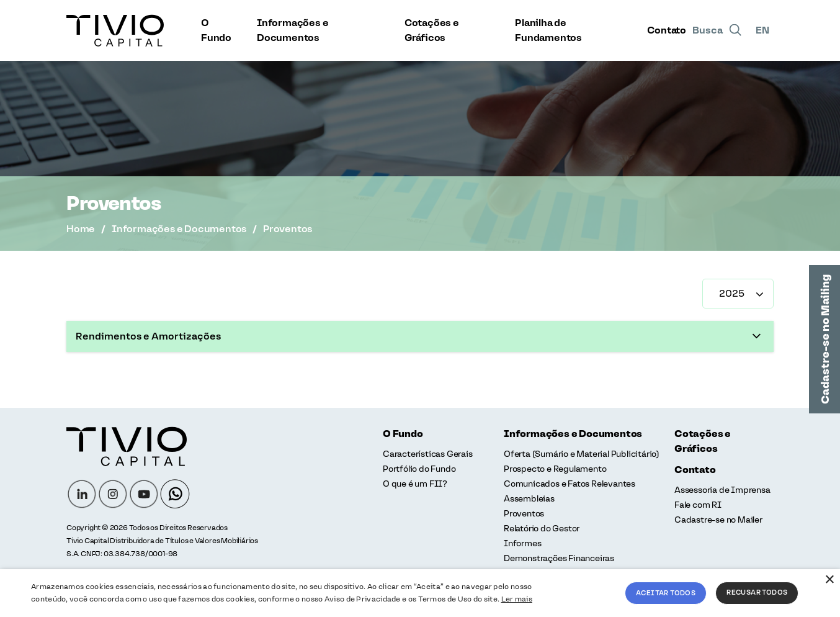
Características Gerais (428, 454)
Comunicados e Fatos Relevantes (570, 484)
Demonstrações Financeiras (559, 558)
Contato (667, 30)
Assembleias (529, 499)
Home (81, 229)
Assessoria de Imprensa (722, 490)
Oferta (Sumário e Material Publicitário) (581, 454)
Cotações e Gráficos (432, 30)
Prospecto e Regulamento (555, 469)
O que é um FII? (415, 484)
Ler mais (517, 599)
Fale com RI (698, 505)
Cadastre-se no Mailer (718, 520)
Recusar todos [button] (757, 592)
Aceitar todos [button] (666, 593)
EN (762, 30)
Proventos (524, 514)
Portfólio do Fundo (419, 469)
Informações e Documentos (293, 30)
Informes (522, 543)
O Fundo (216, 30)
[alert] (420, 593)
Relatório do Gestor (542, 529)
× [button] (829, 580)
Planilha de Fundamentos (548, 30)
